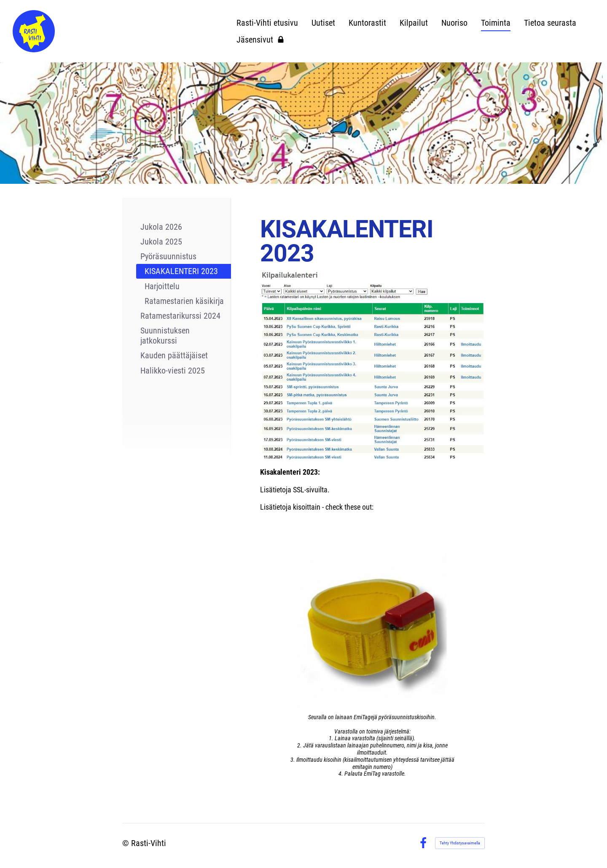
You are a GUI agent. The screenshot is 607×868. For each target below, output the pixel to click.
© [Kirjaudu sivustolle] (127, 843)
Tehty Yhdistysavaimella (460, 843)
